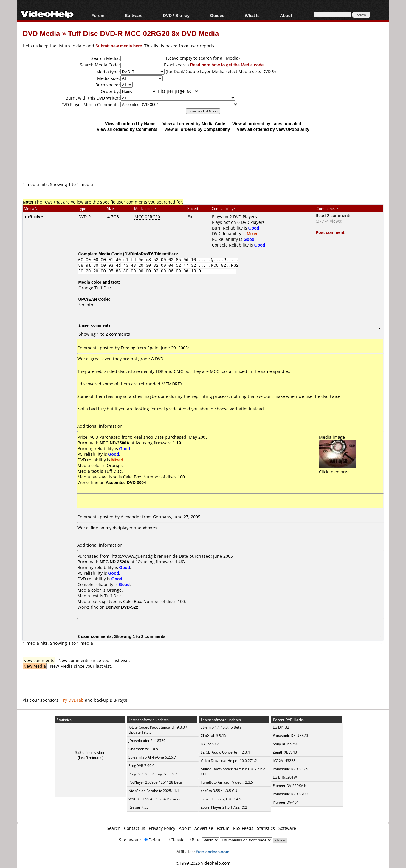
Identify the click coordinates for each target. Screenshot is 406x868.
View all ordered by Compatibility (197, 129)
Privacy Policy (162, 828)
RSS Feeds (243, 828)
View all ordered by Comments (127, 129)
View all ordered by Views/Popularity (273, 129)
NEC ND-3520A (115, 562)
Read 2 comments (334, 215)
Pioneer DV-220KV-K (289, 786)
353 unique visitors (91, 752)
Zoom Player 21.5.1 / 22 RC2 (224, 807)
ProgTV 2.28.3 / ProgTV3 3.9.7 (153, 774)
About (286, 15)
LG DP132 (281, 727)
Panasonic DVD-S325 (290, 769)
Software (134, 15)
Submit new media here (119, 46)
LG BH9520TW (285, 777)
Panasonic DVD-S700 (290, 794)
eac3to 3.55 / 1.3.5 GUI (219, 791)
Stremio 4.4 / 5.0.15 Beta (221, 727)
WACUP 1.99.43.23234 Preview (154, 799)
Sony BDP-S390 (286, 744)
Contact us (135, 828)
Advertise (204, 828)
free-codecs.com (213, 852)
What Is (252, 15)
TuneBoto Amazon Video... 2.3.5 (227, 782)
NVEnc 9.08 (210, 744)
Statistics (266, 828)
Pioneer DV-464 (286, 802)
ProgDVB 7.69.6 (141, 766)
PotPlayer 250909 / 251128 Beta (155, 782)
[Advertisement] (203, 156)
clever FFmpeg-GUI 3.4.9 (221, 799)
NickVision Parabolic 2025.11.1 (154, 791)
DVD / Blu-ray (176, 15)
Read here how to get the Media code (227, 65)
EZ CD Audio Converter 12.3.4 (225, 752)
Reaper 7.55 (138, 807)
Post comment (330, 232)
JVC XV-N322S (284, 761)
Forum (98, 15)
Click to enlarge (338, 469)
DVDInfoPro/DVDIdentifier (150, 254)
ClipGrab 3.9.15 (213, 736)
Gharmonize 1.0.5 (143, 749)
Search (114, 828)
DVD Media (41, 33)
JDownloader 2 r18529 (147, 741)
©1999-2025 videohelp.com (203, 863)
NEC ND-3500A (115, 443)
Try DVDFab (72, 700)
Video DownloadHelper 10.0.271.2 (229, 761)
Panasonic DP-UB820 (290, 736)
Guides (217, 15)
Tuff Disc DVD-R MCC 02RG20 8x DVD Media (143, 33)
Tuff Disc (34, 217)
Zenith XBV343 (285, 752)
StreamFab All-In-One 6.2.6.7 (152, 757)
